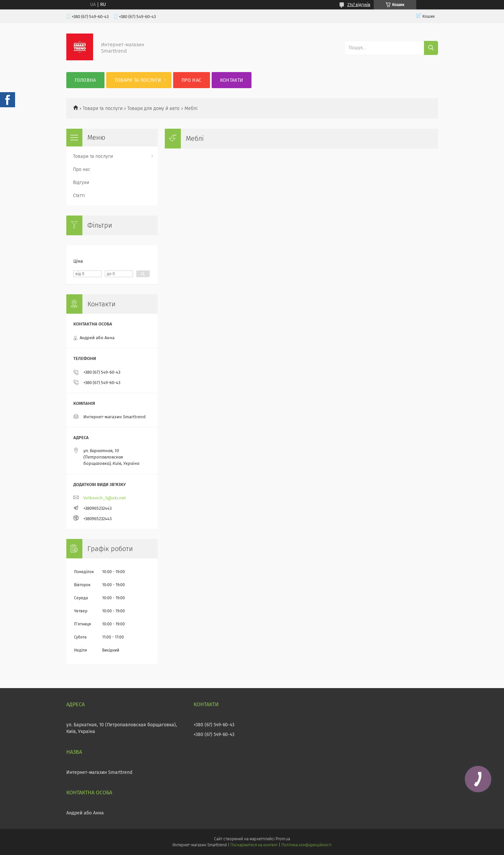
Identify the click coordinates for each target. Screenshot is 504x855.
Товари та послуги (138, 80)
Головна (85, 80)
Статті (79, 196)
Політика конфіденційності (306, 845)
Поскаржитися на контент (254, 845)
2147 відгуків (359, 5)
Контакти (232, 80)
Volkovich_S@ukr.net (105, 498)
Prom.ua (283, 839)
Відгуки (81, 182)
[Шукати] (431, 48)
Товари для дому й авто (153, 108)
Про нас (191, 80)
